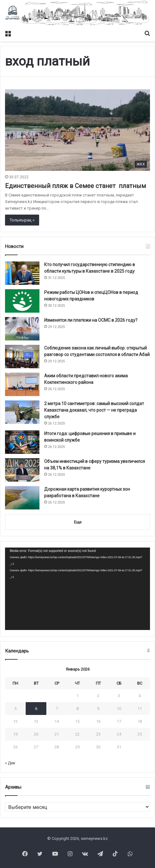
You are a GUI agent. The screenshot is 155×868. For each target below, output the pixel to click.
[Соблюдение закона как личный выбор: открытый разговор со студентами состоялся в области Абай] (22, 357)
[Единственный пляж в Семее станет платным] (77, 130)
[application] (77, 589)
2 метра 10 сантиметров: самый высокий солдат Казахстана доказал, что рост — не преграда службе (94, 410)
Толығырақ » (22, 220)
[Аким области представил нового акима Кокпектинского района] (22, 384)
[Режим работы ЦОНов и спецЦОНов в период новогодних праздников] (22, 301)
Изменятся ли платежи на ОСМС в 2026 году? (91, 320)
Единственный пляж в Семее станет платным (75, 186)
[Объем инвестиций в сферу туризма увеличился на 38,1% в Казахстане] (22, 470)
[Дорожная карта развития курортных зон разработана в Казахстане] (22, 498)
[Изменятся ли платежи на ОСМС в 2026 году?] (22, 329)
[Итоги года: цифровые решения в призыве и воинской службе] (22, 442)
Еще (78, 522)
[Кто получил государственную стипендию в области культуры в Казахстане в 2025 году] (22, 273)
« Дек (10, 763)
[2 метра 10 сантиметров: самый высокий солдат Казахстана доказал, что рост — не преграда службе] (22, 412)
